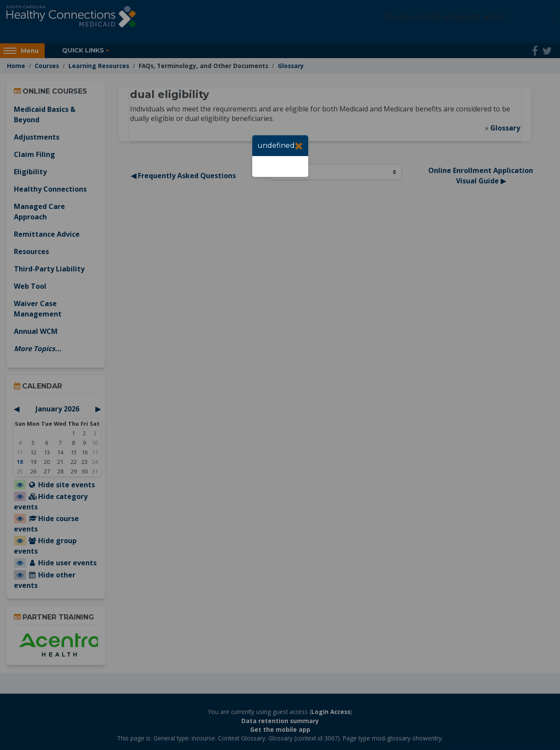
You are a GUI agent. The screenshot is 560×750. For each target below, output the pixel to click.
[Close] (299, 146)
